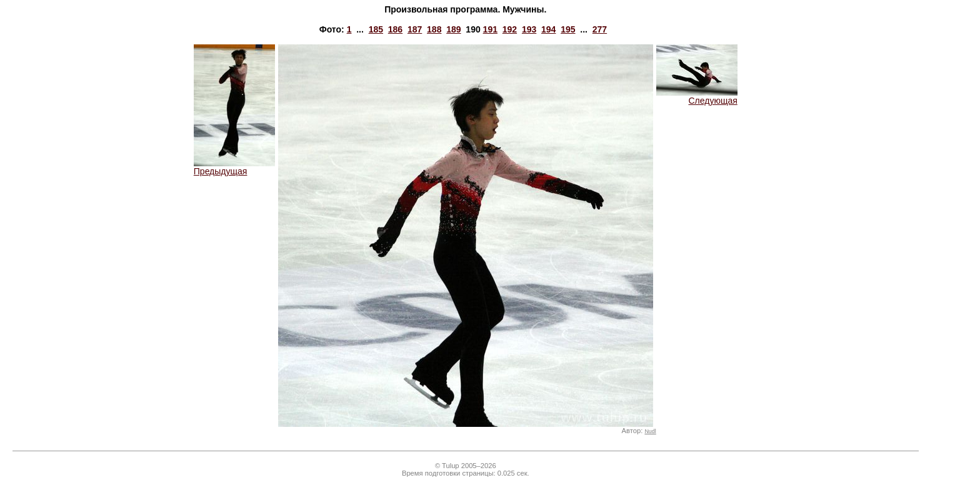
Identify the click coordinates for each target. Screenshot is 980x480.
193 (529, 29)
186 (395, 29)
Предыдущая (234, 167)
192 (510, 29)
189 (453, 29)
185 (376, 29)
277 (600, 29)
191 (490, 29)
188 (434, 29)
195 (568, 29)
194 (548, 29)
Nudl (650, 431)
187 (415, 29)
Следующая (697, 97)
